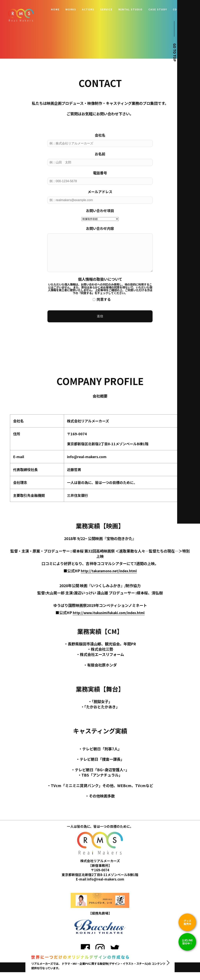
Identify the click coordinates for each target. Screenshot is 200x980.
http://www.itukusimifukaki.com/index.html (109, 621)
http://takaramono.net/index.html (109, 579)
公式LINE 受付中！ (187, 942)
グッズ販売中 (187, 922)
